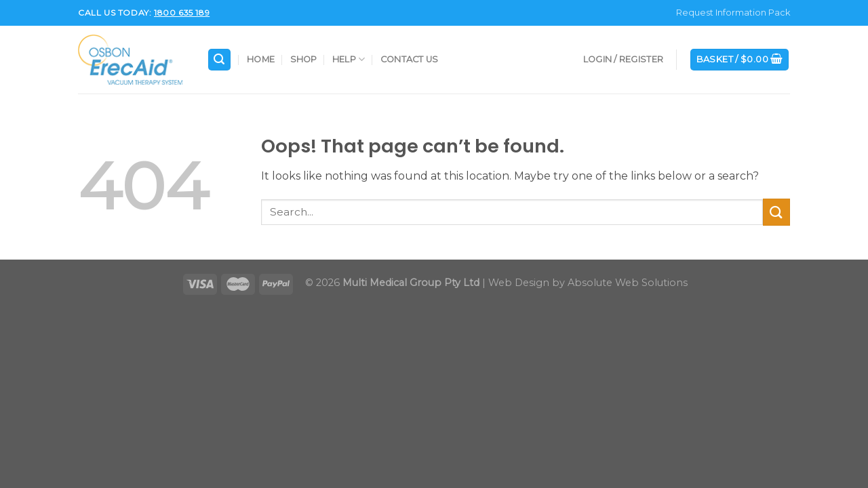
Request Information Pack (733, 13)
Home (261, 59)
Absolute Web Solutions (628, 283)
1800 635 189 (182, 13)
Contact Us (410, 59)
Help (349, 59)
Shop (304, 59)
